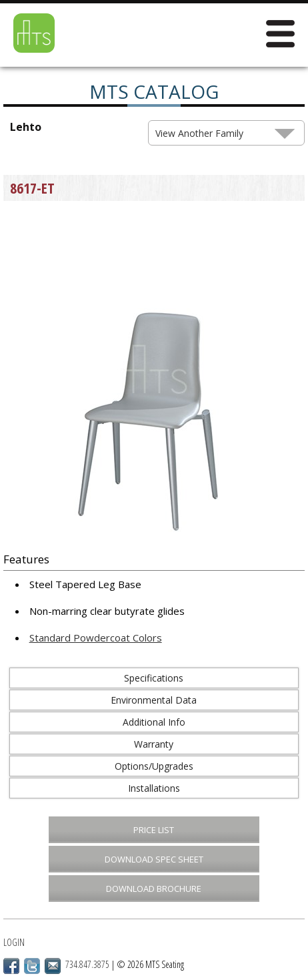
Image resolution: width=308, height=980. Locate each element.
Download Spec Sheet (154, 859)
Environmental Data (154, 700)
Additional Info (154, 722)
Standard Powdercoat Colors (96, 638)
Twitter (32, 966)
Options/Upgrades (154, 766)
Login (14, 942)
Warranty (154, 744)
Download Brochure (154, 889)
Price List (154, 830)
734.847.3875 (87, 964)
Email (53, 966)
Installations (154, 788)
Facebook (11, 966)
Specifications (154, 678)
